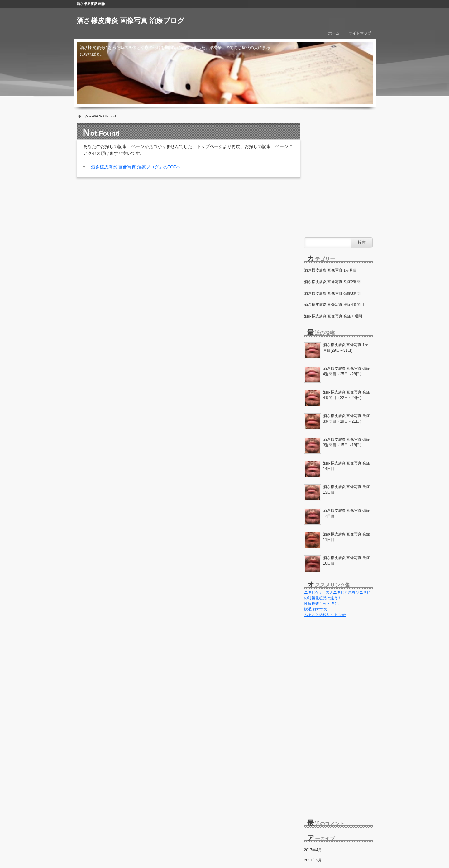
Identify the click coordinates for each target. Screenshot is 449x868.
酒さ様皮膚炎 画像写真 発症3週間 (332, 293)
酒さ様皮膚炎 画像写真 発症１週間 (333, 316)
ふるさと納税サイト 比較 (325, 615)
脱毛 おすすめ (316, 609)
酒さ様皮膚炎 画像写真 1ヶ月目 (330, 270)
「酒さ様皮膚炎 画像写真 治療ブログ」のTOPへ (134, 167)
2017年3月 (313, 860)
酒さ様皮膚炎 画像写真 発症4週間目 (334, 305)
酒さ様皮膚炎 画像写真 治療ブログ (131, 21)
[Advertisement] (338, 716)
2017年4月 (313, 850)
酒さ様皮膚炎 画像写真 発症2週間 (332, 282)
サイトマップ (360, 33)
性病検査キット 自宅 (321, 604)
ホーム (334, 33)
